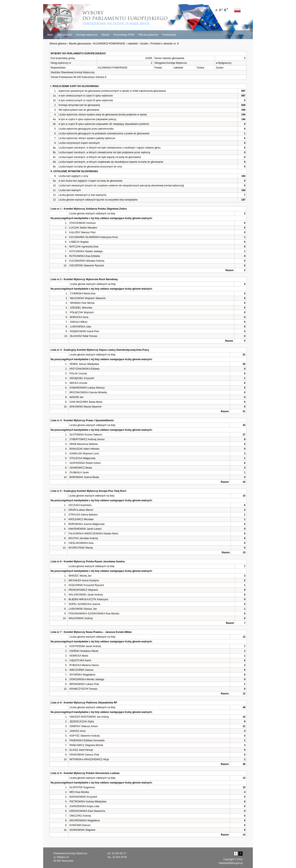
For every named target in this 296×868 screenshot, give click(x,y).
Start (50, 35)
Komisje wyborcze (87, 35)
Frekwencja (169, 35)
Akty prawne (64, 35)
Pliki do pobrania (148, 35)
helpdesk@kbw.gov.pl (231, 863)
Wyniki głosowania (80, 44)
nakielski (133, 44)
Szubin (144, 44)
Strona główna (58, 44)
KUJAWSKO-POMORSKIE (109, 44)
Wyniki (105, 35)
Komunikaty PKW (124, 35)
